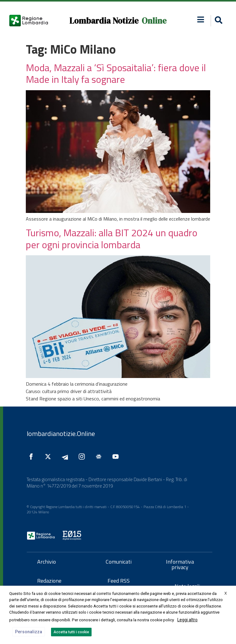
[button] (201, 19)
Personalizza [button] (29, 632)
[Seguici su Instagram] (83, 457)
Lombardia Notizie (104, 21)
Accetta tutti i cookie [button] (71, 632)
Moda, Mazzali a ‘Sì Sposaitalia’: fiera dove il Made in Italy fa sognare (116, 73)
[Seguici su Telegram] (66, 457)
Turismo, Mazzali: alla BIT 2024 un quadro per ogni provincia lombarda (112, 238)
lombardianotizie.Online (61, 434)
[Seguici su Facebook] (33, 457)
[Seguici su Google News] (100, 457)
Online (154, 21)
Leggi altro (187, 620)
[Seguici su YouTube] (117, 457)
